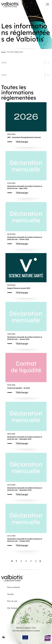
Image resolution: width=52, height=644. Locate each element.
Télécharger (18, 142)
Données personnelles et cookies (26, 631)
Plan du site (12, 601)
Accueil (3, 52)
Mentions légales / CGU (26, 628)
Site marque (12, 608)
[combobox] (26, 63)
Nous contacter (14, 587)
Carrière (10, 594)
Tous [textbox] (4, 63)
